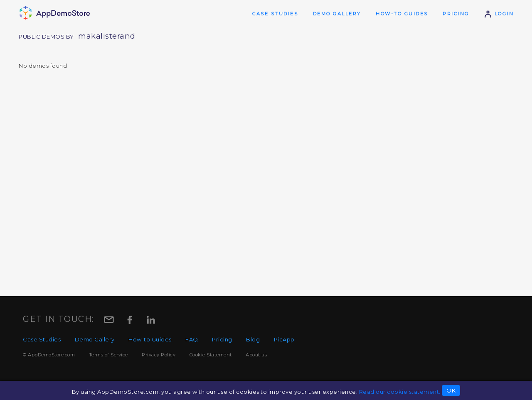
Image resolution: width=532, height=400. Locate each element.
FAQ (192, 339)
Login (499, 14)
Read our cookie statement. (400, 392)
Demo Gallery (337, 14)
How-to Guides (402, 14)
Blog (253, 339)
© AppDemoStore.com (49, 355)
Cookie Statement (211, 355)
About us (256, 355)
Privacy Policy (159, 355)
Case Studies (275, 14)
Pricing (456, 14)
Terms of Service (108, 355)
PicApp (284, 339)
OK (451, 390)
